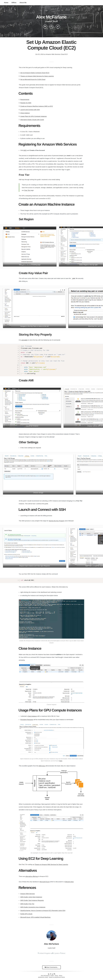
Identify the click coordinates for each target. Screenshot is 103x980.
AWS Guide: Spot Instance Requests (32, 900)
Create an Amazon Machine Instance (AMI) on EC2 (37, 106)
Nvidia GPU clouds (26, 914)
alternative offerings (32, 876)
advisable (24, 340)
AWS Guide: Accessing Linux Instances (33, 907)
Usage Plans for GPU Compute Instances (33, 116)
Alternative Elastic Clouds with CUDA (32, 120)
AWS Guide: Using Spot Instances (31, 897)
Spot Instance (32, 716)
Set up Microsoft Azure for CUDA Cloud (33, 79)
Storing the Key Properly (57, 521)
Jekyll (46, 977)
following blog (69, 882)
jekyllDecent (58, 977)
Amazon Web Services (28, 894)
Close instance (25, 113)
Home (6, 3)
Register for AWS (26, 103)
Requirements (25, 99)
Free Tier (27, 190)
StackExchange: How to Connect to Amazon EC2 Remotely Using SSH (43, 911)
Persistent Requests (27, 720)
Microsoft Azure (45, 882)
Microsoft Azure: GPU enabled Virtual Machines (35, 917)
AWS (25, 150)
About (63, 953)
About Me (23, 3)
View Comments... (51, 967)
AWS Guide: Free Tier (27, 904)
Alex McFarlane (45, 976)
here (61, 761)
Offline (14, 3)
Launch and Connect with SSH (30, 110)
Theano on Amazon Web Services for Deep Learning (37, 76)
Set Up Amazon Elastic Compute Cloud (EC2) (35, 73)
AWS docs (42, 766)
